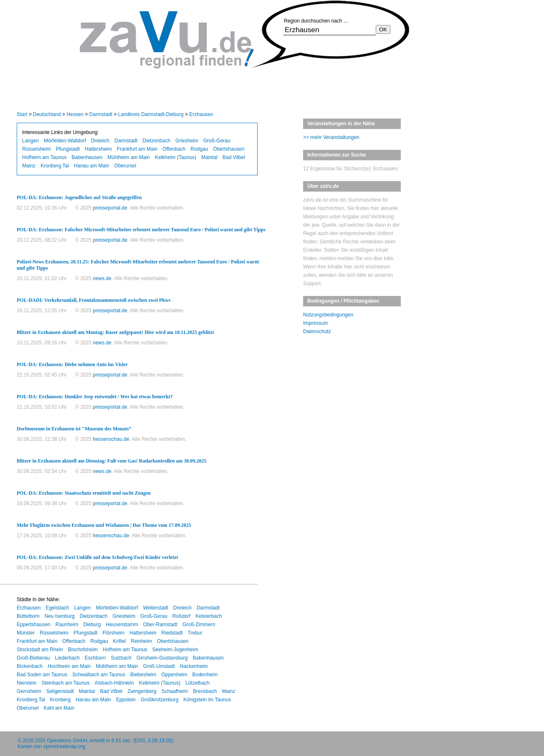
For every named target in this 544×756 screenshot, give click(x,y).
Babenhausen (87, 157)
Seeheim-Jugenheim (175, 650)
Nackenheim (194, 666)
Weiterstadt (155, 608)
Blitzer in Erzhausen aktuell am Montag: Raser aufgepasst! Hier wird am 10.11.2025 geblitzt (115, 332)
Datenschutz (317, 331)
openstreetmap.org (64, 746)
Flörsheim (113, 633)
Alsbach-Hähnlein (114, 683)
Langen (30, 141)
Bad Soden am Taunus (42, 675)
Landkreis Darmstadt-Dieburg (151, 114)
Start (22, 114)
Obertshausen (229, 149)
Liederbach (67, 658)
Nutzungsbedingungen (328, 315)
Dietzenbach (156, 141)
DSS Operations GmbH (61, 741)
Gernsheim (29, 691)
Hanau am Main (92, 166)
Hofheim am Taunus (44, 157)
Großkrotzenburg (160, 700)
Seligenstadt (60, 691)
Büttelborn (28, 616)
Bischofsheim (83, 650)
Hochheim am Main (69, 666)
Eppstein (126, 700)
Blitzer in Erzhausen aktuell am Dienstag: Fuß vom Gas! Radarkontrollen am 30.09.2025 (112, 461)
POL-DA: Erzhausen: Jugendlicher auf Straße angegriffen (79, 197)
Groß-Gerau (217, 141)
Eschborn (95, 658)
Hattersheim (98, 149)
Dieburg (92, 625)
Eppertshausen (34, 625)
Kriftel (120, 641)
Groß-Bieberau (33, 658)
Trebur (195, 633)
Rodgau (199, 149)
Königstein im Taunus (207, 700)
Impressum (315, 323)
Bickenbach (30, 666)
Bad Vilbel (234, 157)
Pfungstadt (68, 149)
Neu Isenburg (60, 616)
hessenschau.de (111, 439)
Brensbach (205, 691)
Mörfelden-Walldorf (65, 141)
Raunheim (67, 625)
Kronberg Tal (55, 166)
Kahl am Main (59, 708)
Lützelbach (197, 683)
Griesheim (187, 141)
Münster (26, 633)
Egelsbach (57, 608)
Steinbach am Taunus (65, 683)
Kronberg (60, 700)
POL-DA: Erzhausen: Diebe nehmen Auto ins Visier (72, 364)
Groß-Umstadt (159, 666)
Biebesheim (143, 675)
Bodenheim (205, 675)
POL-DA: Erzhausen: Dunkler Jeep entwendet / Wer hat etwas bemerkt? (95, 397)
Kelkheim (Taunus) (176, 157)
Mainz (29, 166)
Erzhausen (201, 114)
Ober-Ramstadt (160, 625)
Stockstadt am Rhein (40, 650)
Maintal (209, 157)
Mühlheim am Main (129, 157)
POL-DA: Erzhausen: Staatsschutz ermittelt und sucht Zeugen (84, 493)
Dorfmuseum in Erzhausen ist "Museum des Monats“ (74, 429)
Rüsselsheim (37, 149)
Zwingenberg (142, 691)
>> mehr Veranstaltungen (331, 137)
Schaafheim (175, 691)
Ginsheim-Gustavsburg (162, 658)
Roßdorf (181, 616)
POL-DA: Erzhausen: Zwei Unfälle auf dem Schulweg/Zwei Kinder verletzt (97, 557)
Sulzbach (121, 658)
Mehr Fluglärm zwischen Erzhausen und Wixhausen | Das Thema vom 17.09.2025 (104, 525)
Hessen (75, 114)
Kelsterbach (209, 616)
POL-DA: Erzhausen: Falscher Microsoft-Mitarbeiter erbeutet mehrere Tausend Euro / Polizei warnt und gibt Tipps (141, 230)
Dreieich (100, 141)
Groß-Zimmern (199, 625)
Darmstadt (101, 114)
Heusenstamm (122, 625)
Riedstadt (172, 633)
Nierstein (27, 683)
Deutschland (47, 114)
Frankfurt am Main (137, 149)
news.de (102, 278)
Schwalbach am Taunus (99, 675)
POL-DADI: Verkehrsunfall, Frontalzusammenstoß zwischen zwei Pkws (94, 300)
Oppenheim (174, 675)
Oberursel (125, 166)
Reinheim (141, 641)
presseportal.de (110, 208)
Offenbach (174, 149)
